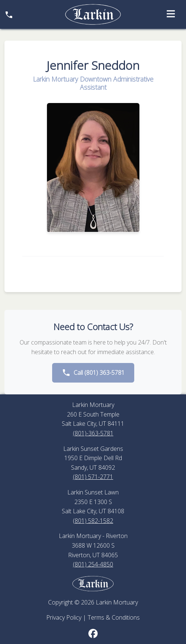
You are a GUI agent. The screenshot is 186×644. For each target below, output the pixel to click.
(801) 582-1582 (93, 521)
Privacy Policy (64, 617)
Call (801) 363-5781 (93, 373)
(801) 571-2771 (93, 477)
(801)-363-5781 (93, 433)
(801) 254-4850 (93, 564)
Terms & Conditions (114, 617)
